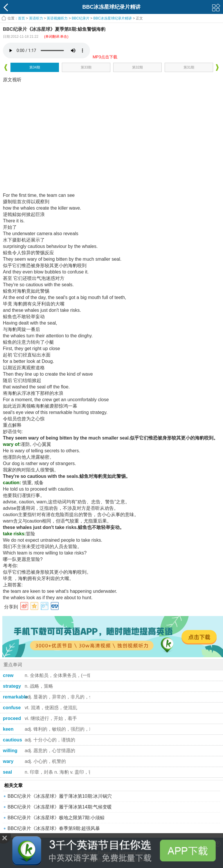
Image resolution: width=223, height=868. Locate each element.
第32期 (137, 67)
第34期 (35, 67)
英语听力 (36, 18)
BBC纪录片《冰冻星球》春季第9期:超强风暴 (54, 828)
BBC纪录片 (81, 18)
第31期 (189, 67)
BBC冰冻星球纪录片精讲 (113, 18)
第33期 (86, 67)
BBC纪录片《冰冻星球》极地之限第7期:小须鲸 (56, 818)
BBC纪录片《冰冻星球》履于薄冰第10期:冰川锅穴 (60, 796)
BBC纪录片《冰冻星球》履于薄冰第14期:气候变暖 (60, 807)
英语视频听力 (57, 18)
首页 (21, 18)
